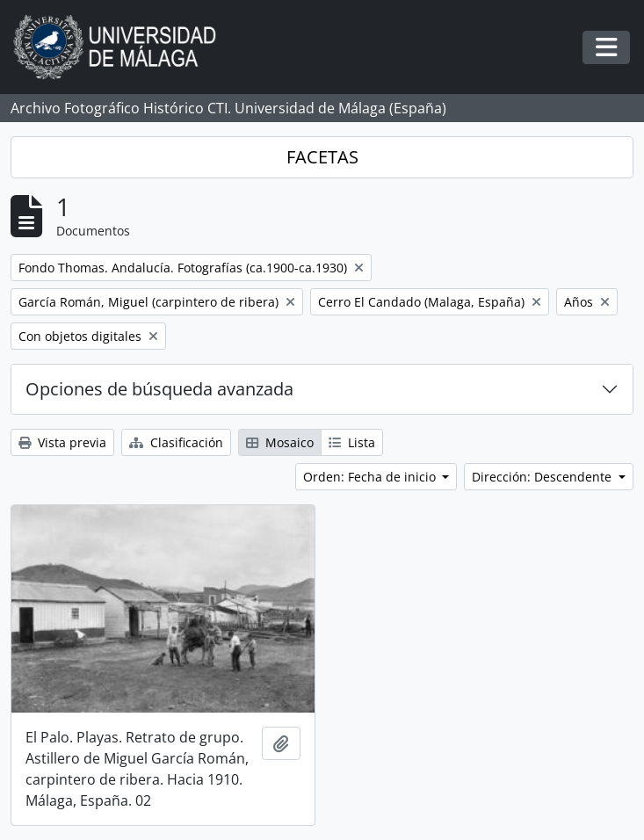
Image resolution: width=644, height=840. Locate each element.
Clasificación (176, 442)
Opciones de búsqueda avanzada (159, 389)
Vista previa (62, 442)
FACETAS (322, 157)
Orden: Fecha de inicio (371, 477)
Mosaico (280, 442)
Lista (352, 442)
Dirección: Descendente (543, 477)
